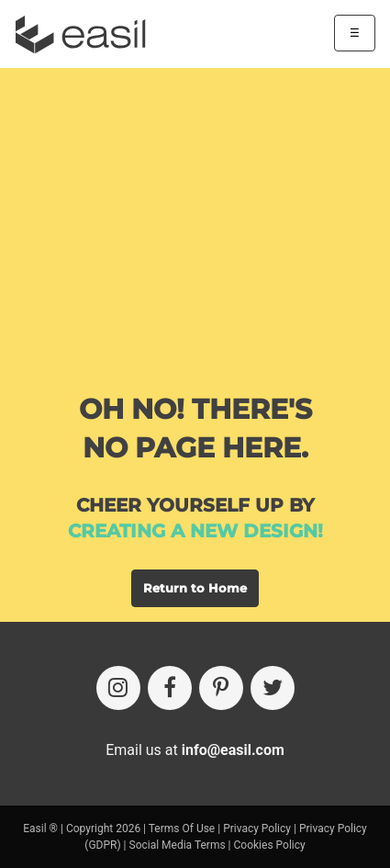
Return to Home (195, 588)
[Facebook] (170, 688)
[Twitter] (273, 688)
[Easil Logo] (86, 34)
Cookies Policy (270, 845)
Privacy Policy (257, 829)
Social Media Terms (178, 845)
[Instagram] (118, 688)
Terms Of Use (182, 829)
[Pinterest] (221, 688)
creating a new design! (195, 531)
